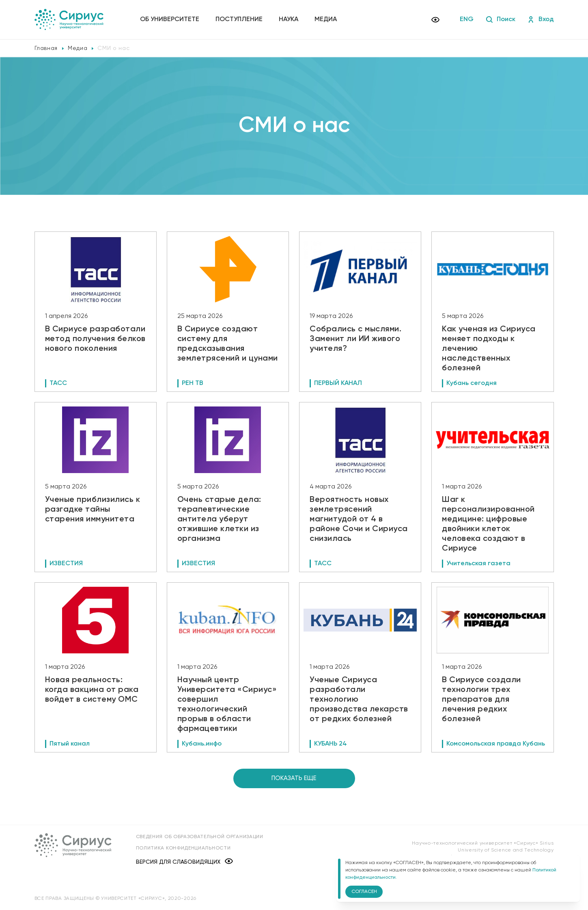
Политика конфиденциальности (183, 848)
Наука (289, 19)
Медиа (326, 19)
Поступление (239, 19)
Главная (46, 48)
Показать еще (294, 778)
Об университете (170, 19)
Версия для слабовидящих (184, 862)
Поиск (501, 19)
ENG (467, 19)
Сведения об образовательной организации (200, 837)
